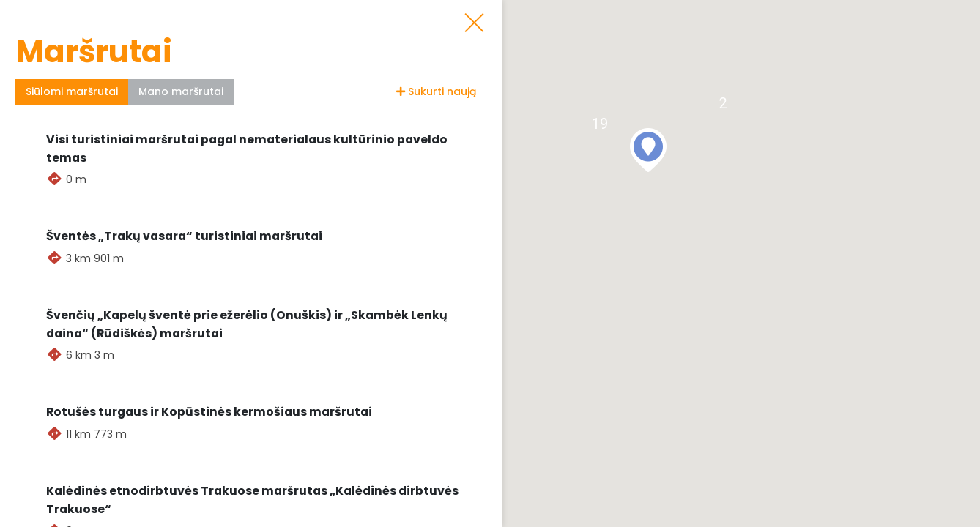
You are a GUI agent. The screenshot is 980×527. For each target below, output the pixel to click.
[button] (648, 150)
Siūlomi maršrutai (72, 91)
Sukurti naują (436, 91)
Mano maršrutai (181, 91)
